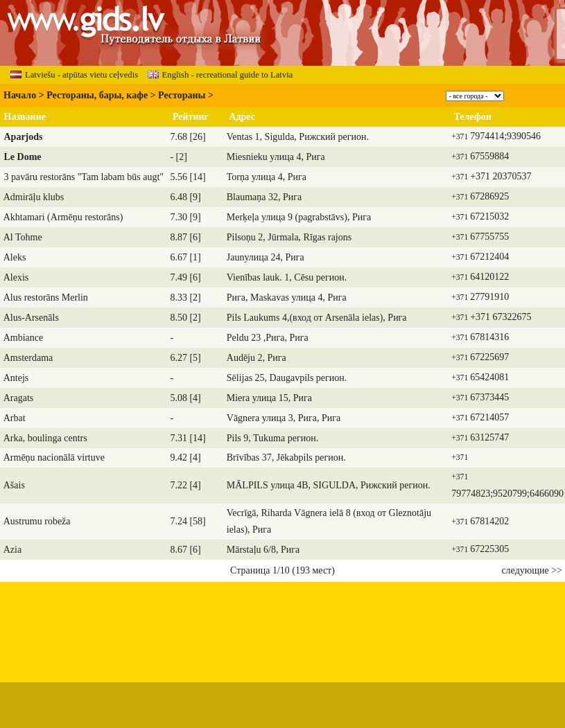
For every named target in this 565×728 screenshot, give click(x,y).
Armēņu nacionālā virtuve (54, 458)
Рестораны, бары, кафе (97, 95)
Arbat (15, 418)
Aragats (19, 398)
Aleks (15, 257)
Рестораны (182, 95)
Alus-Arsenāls (31, 318)
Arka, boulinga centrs (45, 438)
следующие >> (532, 570)
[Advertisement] (283, 625)
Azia (12, 550)
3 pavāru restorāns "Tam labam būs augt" (84, 177)
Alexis (16, 277)
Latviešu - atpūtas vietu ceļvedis (74, 75)
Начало (20, 95)
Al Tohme (23, 237)
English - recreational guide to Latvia (220, 75)
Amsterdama (28, 358)
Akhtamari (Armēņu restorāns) (63, 217)
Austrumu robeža (37, 521)
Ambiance (24, 338)
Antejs (16, 378)
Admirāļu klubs (34, 197)
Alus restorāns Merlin (46, 298)
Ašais (14, 485)
